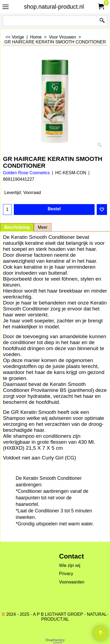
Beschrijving (17, 227)
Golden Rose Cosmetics (26, 173)
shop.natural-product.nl (54, 7)
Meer (43, 227)
